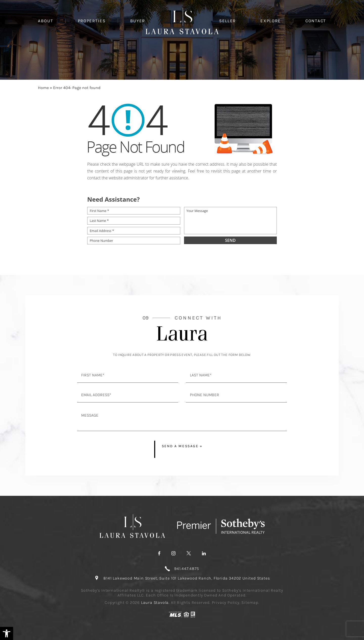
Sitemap (250, 602)
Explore (271, 21)
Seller (227, 21)
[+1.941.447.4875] (182, 569)
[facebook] (159, 554)
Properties (92, 21)
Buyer (138, 21)
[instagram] (173, 554)
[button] (7, 633)
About (46, 21)
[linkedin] (204, 554)
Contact (316, 21)
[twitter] (189, 554)
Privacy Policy (226, 602)
